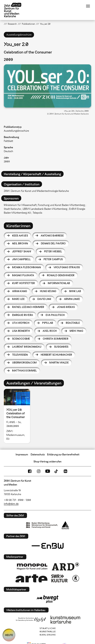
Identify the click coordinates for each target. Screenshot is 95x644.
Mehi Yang (76, 331)
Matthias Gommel (25, 371)
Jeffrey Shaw (22, 251)
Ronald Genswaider (61, 275)
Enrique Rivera (23, 315)
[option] (18, 416)
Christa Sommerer (56, 339)
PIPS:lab (48, 323)
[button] (47, 86)
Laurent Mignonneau (27, 347)
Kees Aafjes (20, 236)
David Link (44, 299)
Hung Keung (48, 291)
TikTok (57, 471)
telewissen (20, 355)
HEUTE (9, 635)
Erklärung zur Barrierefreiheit (63, 454)
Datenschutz (38, 454)
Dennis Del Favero (53, 243)
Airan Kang (20, 291)
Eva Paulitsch (55, 315)
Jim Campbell (21, 259)
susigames (61, 347)
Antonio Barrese (52, 236)
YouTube (48, 471)
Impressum (22, 454)
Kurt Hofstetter (24, 283)
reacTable (73, 323)
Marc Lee (18, 299)
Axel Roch (50, 331)
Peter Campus (53, 259)
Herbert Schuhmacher (56, 355)
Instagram (39, 471)
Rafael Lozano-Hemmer (28, 307)
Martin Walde (59, 363)
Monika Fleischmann (27, 267)
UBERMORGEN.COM (24, 363)
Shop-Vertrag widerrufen (47, 461)
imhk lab (75, 291)
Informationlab (59, 283)
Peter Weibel (53, 251)
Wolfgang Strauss (67, 267)
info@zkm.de (11, 504)
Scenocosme (21, 339)
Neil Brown (20, 243)
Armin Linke (72, 299)
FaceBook (30, 471)
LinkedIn (65, 471)
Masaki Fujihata (23, 275)
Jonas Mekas (66, 307)
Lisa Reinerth (21, 331)
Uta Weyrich (21, 323)
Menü (88, 6)
